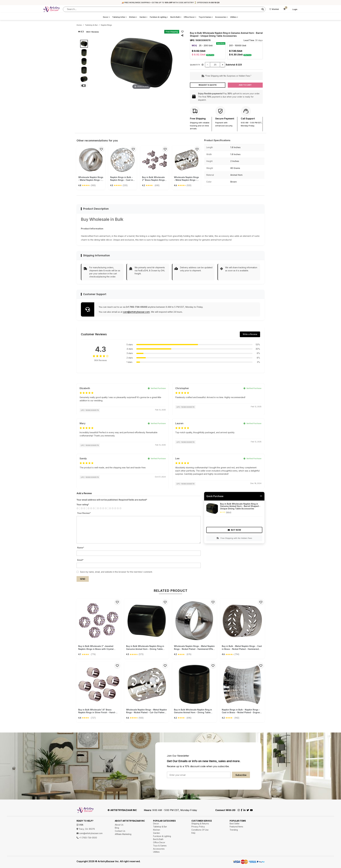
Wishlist (274, 9)
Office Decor (190, 17)
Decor (106, 17)
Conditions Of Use (200, 830)
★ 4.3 (81, 32)
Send (83, 579)
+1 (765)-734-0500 (87, 838)
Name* (81, 548)
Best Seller (235, 824)
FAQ (193, 833)
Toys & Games (206, 17)
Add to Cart (245, 85)
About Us (119, 825)
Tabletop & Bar (119, 17)
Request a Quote (208, 85)
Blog (117, 828)
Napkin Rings (106, 25)
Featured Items (236, 827)
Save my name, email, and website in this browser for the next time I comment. (116, 572)
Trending (234, 830)
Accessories (221, 17)
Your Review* (84, 513)
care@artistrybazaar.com (136, 312)
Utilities (234, 17)
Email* (80, 560)
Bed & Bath (176, 17)
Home (79, 25)
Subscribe (241, 775)
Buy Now (234, 530)
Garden (143, 17)
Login (295, 9)
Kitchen (133, 17)
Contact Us (120, 831)
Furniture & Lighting (159, 17)
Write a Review (250, 334)
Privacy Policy (198, 827)
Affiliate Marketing (123, 834)
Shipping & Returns (200, 824)
